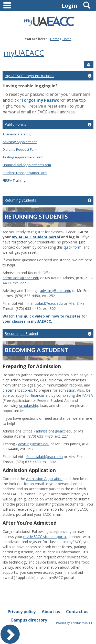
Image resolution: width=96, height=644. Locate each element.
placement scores (17, 390)
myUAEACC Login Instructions (29, 76)
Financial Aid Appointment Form (27, 165)
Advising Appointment (20, 142)
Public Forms (15, 124)
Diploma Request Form (20, 149)
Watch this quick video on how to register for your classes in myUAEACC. (45, 319)
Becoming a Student (22, 333)
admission (67, 390)
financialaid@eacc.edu (45, 303)
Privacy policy (22, 612)
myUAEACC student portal (36, 237)
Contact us (77, 612)
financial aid (41, 395)
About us (51, 612)
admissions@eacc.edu (21, 278)
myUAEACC (24, 53)
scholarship (29, 406)
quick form (73, 247)
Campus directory (29, 620)
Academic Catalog (17, 134)
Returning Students (20, 200)
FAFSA (88, 395)
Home (55, 39)
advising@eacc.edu (56, 291)
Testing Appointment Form (23, 157)
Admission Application (44, 479)
